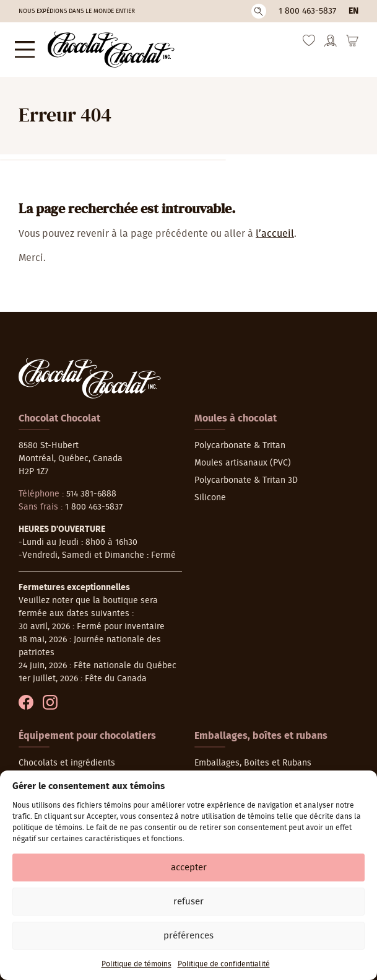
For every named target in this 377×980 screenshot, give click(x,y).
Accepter (189, 867)
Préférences (188, 936)
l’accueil (275, 227)
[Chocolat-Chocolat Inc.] (100, 46)
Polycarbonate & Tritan (240, 439)
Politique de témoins (136, 964)
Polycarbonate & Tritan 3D (246, 474)
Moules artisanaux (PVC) (243, 457)
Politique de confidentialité (224, 964)
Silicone (210, 492)
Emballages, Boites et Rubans (253, 757)
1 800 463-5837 (307, 11)
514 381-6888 (91, 488)
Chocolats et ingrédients (67, 757)
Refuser (188, 902)
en (353, 11)
